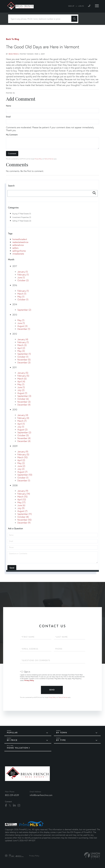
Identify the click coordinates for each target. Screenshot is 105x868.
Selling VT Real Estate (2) (22, 221)
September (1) (24, 354)
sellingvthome (19, 251)
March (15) (22, 497)
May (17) (21, 502)
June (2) (21, 466)
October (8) (23, 517)
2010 (15, 410)
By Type (61, 740)
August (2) (22, 430)
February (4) (23, 418)
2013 (15, 315)
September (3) (24, 396)
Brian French (14, 54)
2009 (15, 446)
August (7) (22, 472)
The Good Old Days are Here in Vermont (43, 47)
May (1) (21, 297)
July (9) (21, 508)
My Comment (12, 135)
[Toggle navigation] (97, 6)
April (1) (21, 424)
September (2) (24, 310)
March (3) (22, 345)
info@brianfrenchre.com (41, 795)
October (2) (23, 280)
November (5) (24, 360)
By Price (12, 740)
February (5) (23, 376)
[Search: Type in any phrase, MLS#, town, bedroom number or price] (41, 19)
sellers (15, 248)
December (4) (24, 405)
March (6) (22, 379)
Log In (81, 6)
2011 (15, 367)
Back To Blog (13, 39)
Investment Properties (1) (22, 217)
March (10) (22, 457)
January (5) (23, 373)
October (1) (23, 299)
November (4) (24, 438)
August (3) (22, 326)
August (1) (22, 393)
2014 (15, 304)
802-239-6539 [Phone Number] (12, 795)
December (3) (24, 362)
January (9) (23, 452)
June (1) (21, 277)
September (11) (25, 514)
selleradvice (18, 245)
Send (52, 690)
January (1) (23, 272)
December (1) (24, 329)
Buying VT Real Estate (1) (22, 214)
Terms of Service (49, 159)
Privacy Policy (38, 159)
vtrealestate (18, 254)
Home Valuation (18, 748)
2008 (15, 485)
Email (8, 117)
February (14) (24, 494)
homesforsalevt (20, 239)
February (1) (23, 275)
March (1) (22, 294)
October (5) (23, 435)
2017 (15, 266)
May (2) (21, 463)
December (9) (24, 523)
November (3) (24, 402)
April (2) (21, 348)
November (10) (24, 520)
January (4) (23, 339)
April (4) (21, 381)
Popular (12, 733)
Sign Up (71, 6)
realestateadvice (20, 242)
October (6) (23, 399)
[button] (74, 19)
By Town (62, 733)
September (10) (25, 475)
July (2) (21, 390)
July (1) (21, 427)
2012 (15, 334)
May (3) (21, 351)
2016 (15, 285)
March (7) (22, 421)
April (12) (22, 499)
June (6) (21, 505)
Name (9, 106)
